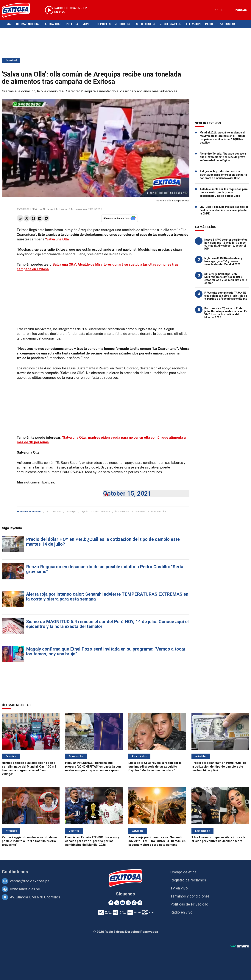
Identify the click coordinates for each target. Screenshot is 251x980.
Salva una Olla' (58, 239)
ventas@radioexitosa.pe (30, 881)
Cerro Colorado (102, 512)
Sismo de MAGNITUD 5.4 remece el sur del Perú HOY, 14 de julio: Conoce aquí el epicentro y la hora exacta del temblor (107, 624)
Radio (209, 24)
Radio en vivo (181, 912)
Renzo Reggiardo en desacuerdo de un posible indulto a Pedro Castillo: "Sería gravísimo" (105, 569)
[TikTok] (140, 903)
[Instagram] (128, 903)
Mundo (87, 24)
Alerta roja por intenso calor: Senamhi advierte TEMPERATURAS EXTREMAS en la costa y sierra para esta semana (107, 597)
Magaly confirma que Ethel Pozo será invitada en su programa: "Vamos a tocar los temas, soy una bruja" (106, 651)
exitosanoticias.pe (25, 889)
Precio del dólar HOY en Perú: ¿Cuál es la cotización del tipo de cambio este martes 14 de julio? (103, 542)
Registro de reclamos (188, 880)
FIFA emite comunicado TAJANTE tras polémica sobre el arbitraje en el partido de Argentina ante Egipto (226, 296)
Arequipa (71, 512)
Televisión (193, 24)
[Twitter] (117, 903)
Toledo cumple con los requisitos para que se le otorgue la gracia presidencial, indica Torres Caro (224, 192)
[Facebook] (111, 903)
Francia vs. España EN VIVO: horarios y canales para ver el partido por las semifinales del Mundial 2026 (92, 841)
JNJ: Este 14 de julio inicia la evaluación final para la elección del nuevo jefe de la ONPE (224, 210)
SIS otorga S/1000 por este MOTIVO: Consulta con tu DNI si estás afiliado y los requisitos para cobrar (226, 279)
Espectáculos (145, 24)
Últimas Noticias (28, 24)
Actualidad (53, 24)
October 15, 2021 (127, 493)
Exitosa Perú (172, 24)
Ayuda (85, 512)
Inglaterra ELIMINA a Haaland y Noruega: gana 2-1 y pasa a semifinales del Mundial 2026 (223, 261)
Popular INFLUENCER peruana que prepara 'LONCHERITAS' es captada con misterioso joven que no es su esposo (93, 767)
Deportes (104, 24)
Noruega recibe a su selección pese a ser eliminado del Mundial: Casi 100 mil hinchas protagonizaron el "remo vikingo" (29, 768)
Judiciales (123, 24)
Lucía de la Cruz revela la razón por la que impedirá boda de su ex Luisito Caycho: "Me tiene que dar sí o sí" (155, 767)
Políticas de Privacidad (189, 904)
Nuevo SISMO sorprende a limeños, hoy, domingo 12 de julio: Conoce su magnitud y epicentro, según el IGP (226, 244)
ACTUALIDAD (54, 512)
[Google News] (134, 903)
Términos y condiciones (190, 896)
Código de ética (183, 872)
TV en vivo (179, 888)
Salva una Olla (158, 512)
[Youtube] (123, 903)
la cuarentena (122, 512)
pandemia (140, 512)
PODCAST (242, 10)
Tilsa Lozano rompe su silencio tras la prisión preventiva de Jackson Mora (218, 839)
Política (72, 24)
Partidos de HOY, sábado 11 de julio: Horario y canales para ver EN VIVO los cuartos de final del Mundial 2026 (226, 313)
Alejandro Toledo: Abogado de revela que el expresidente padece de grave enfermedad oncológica (223, 157)
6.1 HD (219, 10)
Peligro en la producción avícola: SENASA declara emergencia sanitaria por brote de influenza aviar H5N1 (223, 175)
